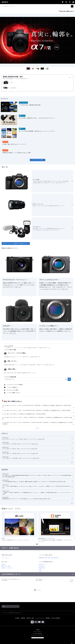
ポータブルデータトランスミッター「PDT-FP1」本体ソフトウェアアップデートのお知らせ (22, 439)
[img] (37, 40)
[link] (5, 2)
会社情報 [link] (17, 618)
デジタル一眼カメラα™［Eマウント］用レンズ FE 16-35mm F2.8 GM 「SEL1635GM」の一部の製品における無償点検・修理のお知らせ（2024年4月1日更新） (37, 406)
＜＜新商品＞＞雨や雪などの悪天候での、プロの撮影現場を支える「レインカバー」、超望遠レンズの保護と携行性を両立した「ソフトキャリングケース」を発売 (37, 493)
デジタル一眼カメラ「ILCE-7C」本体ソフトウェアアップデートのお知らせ (19, 449)
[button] (28, 68)
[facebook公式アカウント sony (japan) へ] (43, 622)
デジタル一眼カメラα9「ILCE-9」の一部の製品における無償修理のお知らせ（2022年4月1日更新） (24, 414)
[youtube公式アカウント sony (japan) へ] (39, 622)
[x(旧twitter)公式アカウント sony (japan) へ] (36, 622)
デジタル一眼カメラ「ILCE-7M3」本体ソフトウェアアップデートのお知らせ (19, 454)
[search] (37, 379)
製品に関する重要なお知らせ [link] (67, 11)
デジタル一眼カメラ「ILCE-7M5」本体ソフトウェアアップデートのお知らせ (19, 444)
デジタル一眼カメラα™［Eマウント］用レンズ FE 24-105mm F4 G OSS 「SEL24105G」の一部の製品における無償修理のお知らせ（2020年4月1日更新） (37, 410)
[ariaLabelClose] (73, 2)
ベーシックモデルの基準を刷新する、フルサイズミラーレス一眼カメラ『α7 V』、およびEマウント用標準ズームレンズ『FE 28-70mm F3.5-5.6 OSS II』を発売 (37, 487)
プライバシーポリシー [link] (38, 632)
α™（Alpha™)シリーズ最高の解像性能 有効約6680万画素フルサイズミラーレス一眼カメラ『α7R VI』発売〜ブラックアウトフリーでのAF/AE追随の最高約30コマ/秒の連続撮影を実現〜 (37, 476)
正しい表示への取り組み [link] (38, 633)
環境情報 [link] (48, 618)
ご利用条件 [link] (37, 630)
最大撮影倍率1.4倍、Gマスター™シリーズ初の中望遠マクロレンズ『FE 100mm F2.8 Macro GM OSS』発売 (26, 499)
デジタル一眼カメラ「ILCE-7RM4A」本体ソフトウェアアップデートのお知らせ (20, 458)
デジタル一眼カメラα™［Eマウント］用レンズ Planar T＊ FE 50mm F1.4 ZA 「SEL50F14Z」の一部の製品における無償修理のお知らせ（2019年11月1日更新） (37, 418)
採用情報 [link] (23, 618)
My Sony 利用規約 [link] (56, 618)
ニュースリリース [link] (40, 618)
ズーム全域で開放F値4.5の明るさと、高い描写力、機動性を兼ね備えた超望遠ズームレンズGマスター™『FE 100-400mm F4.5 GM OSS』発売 (34, 482)
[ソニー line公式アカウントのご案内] (32, 622)
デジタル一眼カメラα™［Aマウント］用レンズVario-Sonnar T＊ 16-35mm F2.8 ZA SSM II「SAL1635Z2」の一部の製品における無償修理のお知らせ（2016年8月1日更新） (37, 423)
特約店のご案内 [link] (30, 618)
